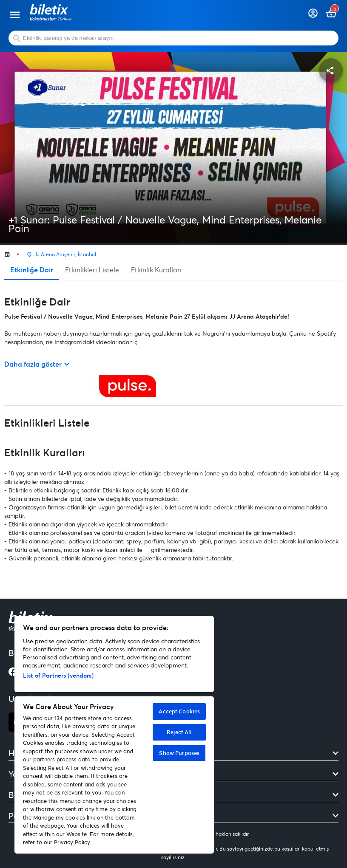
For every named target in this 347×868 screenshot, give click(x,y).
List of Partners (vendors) (58, 675)
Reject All (179, 732)
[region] (114, 735)
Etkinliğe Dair (32, 270)
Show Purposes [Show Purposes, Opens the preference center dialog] (179, 753)
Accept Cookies (179, 711)
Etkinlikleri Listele (92, 270)
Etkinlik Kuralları (156, 270)
